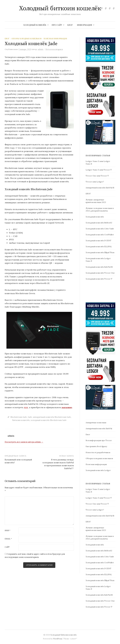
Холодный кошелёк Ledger (98, 470)
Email (8, 539)
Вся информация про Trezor (99, 440)
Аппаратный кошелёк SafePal (99, 428)
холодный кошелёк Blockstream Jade (49, 420)
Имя (7, 531)
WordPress (58, 639)
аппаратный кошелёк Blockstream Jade (52, 417)
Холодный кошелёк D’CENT (98, 241)
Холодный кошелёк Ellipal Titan (100, 252)
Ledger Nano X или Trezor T (99, 170)
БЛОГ (70, 25)
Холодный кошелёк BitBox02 (99, 223)
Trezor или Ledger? (95, 182)
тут (26, 407)
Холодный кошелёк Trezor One (100, 273)
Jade (30, 417)
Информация (84, 25)
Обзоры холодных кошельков (26, 39)
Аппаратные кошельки (96, 423)
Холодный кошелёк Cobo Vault (100, 229)
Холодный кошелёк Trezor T (99, 279)
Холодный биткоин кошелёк (60, 8)
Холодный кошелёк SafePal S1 (99, 267)
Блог (7, 39)
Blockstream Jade (19, 417)
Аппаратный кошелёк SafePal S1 (100, 188)
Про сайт (57, 25)
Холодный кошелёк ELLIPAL (99, 246)
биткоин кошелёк (21, 420)
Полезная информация (55, 39)
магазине (67, 407)
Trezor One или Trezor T (97, 176)
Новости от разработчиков (98, 452)
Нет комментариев (54, 49)
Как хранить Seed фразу (96, 446)
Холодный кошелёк (35, 25)
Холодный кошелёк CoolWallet (100, 235)
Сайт (7, 547)
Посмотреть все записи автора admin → (24, 442)
